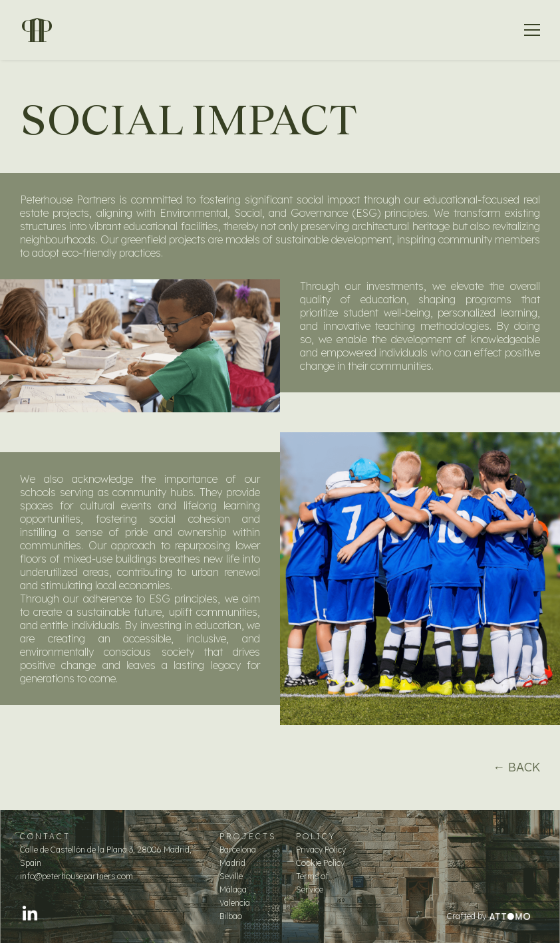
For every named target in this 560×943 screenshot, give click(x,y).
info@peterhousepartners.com (76, 876)
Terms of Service (312, 883)
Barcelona (238, 850)
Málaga (233, 889)
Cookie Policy (320, 863)
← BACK (516, 767)
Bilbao (231, 916)
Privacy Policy (321, 850)
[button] (532, 30)
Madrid (232, 863)
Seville (231, 876)
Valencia (235, 903)
